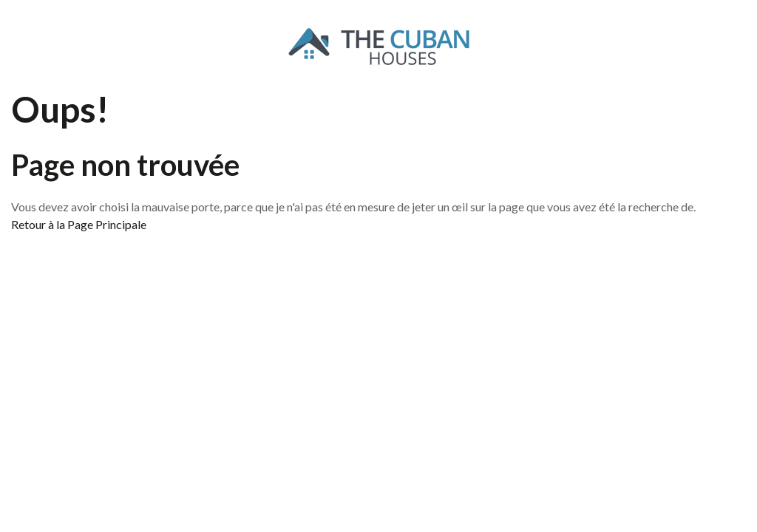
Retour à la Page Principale (79, 224)
